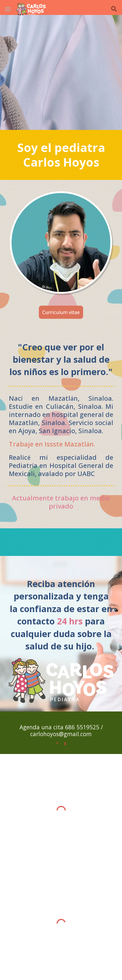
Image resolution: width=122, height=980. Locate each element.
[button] (8, 9)
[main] (61, 155)
